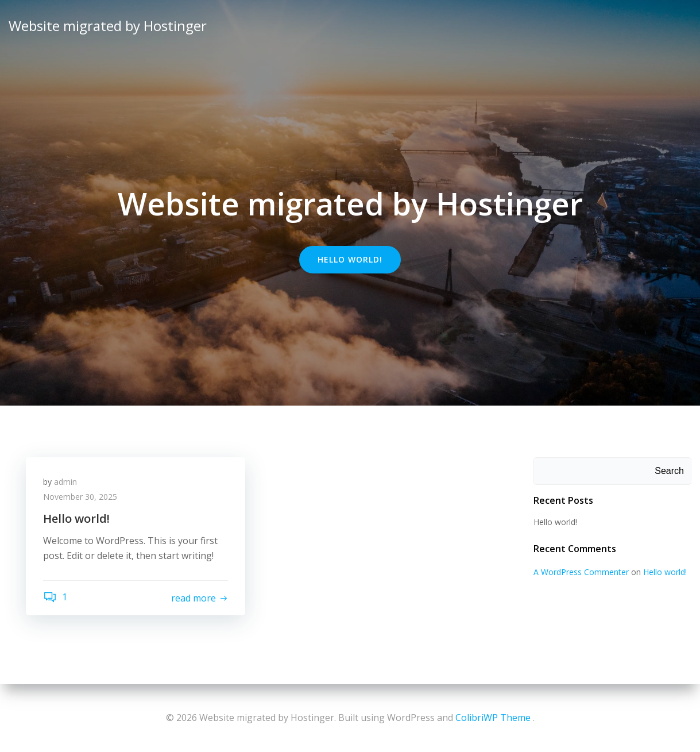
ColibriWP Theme (493, 718)
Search (669, 471)
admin (65, 482)
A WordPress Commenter (581, 572)
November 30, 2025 (80, 497)
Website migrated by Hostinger (108, 26)
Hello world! (555, 522)
